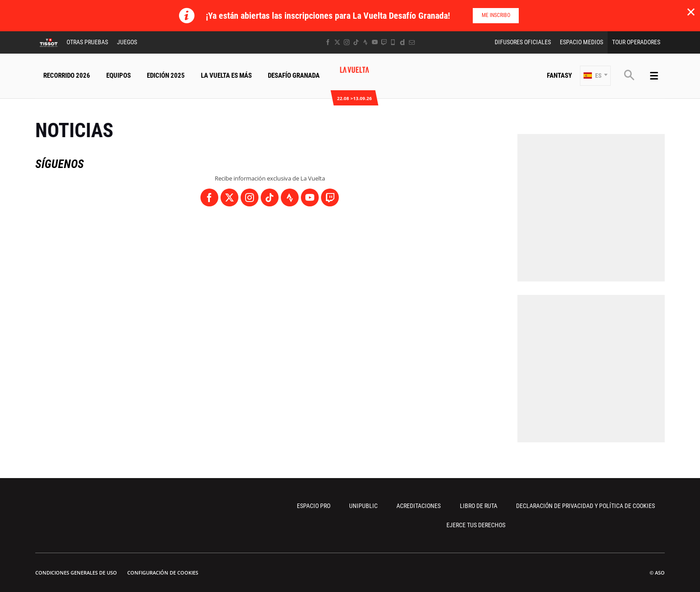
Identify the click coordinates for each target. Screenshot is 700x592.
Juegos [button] (127, 42)
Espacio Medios (581, 42)
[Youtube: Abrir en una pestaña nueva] (375, 42)
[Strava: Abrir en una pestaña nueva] (365, 42)
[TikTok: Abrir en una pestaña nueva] (356, 42)
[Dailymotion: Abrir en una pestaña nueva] (402, 42)
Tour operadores (636, 42)
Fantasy (559, 76)
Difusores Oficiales (523, 42)
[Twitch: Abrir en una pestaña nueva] (384, 42)
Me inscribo (496, 15)
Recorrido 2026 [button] (67, 76)
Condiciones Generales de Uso (76, 573)
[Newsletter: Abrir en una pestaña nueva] (412, 42)
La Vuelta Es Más (226, 76)
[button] (595, 76)
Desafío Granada (294, 76)
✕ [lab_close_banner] (691, 12)
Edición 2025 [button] (166, 76)
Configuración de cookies (163, 573)
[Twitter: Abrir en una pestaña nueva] (337, 42)
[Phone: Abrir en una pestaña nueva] (393, 42)
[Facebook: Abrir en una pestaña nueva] (328, 42)
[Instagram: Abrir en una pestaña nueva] (347, 42)
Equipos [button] (119, 76)
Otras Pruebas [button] (87, 42)
